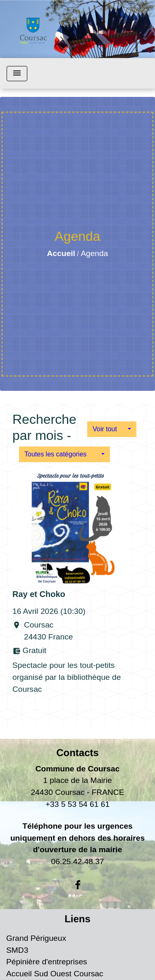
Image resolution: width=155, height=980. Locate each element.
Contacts (77, 753)
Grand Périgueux (36, 938)
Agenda (94, 253)
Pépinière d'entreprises (47, 962)
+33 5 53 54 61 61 (77, 804)
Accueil (61, 253)
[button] (112, 429)
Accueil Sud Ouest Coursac (55, 974)
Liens (77, 919)
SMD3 (17, 950)
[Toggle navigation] (17, 74)
